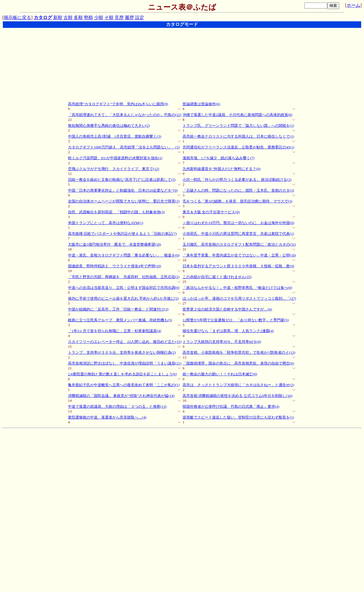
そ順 (109, 17)
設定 (140, 17)
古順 (68, 17)
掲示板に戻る (17, 17)
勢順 (88, 17)
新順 (58, 17)
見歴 (119, 17)
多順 (78, 17)
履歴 (129, 17)
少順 (99, 17)
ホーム (353, 5)
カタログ (43, 17)
